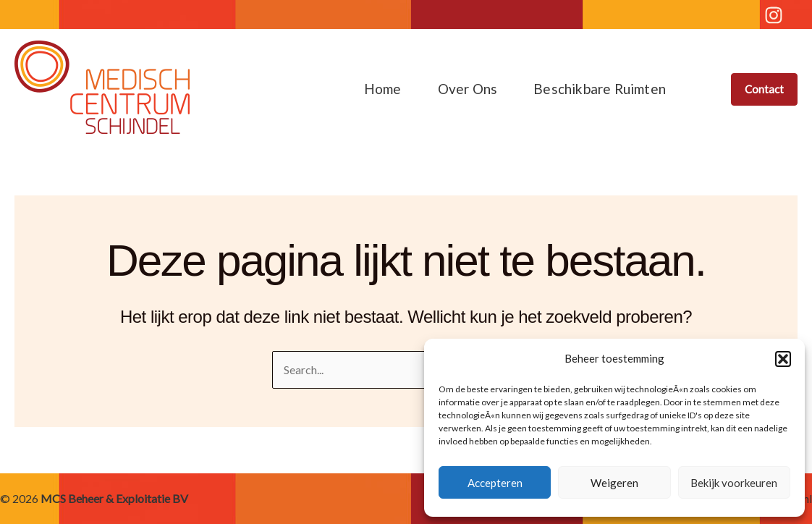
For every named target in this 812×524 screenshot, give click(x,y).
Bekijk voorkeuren (734, 483)
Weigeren (614, 483)
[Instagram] (774, 15)
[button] (783, 359)
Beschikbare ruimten (600, 89)
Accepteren (495, 483)
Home (383, 89)
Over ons (468, 89)
